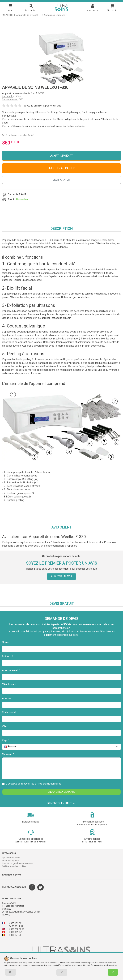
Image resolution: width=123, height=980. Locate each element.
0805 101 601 (16, 923)
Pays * (6, 740)
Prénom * (8, 657)
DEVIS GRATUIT (62, 180)
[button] (31, 853)
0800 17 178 (15, 935)
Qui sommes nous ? (12, 858)
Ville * (5, 727)
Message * (8, 754)
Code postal (9, 712)
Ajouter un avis (61, 576)
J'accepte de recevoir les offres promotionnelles (33, 784)
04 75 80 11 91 (16, 926)
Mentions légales (10, 861)
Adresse (7, 698)
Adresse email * (11, 670)
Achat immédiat (61, 156)
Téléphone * (9, 685)
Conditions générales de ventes (17, 863)
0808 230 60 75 (17, 929)
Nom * (6, 643)
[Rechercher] (31, 7)
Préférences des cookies (14, 866)
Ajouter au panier (61, 168)
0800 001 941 (16, 932)
